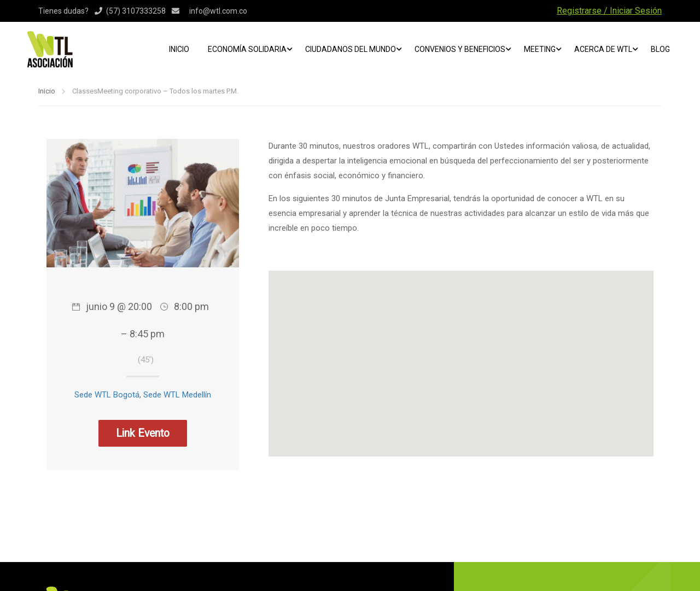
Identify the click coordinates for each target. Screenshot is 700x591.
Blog (660, 49)
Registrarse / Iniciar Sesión (609, 11)
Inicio (179, 49)
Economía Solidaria (247, 49)
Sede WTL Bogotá (107, 395)
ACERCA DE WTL (603, 49)
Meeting (540, 49)
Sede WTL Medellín (177, 395)
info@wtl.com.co (218, 11)
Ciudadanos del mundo (351, 49)
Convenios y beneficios (460, 49)
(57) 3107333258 (136, 11)
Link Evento (143, 433)
